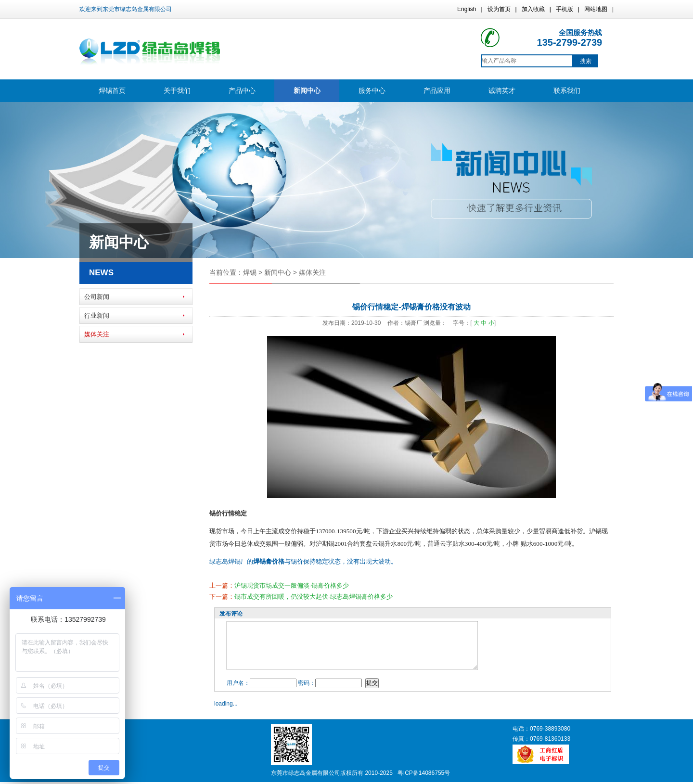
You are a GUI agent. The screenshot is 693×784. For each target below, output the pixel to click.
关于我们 (177, 90)
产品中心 (242, 90)
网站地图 (596, 9)
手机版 (565, 9)
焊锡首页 (112, 90)
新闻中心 (307, 90)
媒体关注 (97, 334)
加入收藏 (533, 9)
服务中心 (372, 90)
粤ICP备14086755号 (424, 773)
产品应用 (437, 90)
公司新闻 (97, 297)
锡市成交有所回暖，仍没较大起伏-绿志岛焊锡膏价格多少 (314, 597)
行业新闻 (97, 315)
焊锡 (250, 272)
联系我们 (567, 90)
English (467, 9)
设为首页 (499, 9)
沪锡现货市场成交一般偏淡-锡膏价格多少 (292, 585)
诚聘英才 (502, 90)
